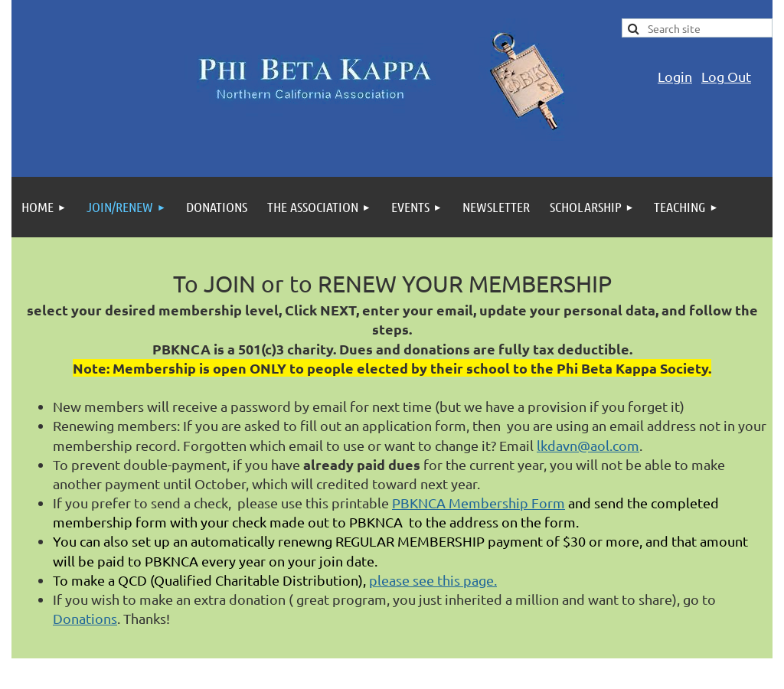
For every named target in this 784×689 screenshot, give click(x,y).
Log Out (726, 76)
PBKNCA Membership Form (479, 503)
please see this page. (433, 580)
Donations (85, 618)
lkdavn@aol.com (588, 445)
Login (675, 76)
